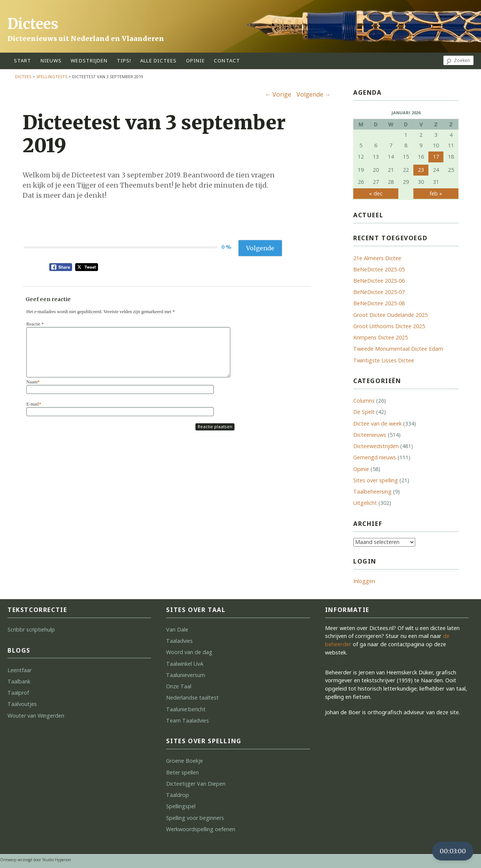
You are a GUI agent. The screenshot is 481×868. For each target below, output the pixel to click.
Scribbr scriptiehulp (31, 629)
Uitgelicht (365, 503)
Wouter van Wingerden (36, 716)
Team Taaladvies (188, 720)
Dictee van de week (377, 423)
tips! (124, 61)
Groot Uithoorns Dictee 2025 (389, 326)
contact (227, 61)
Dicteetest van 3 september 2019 (154, 134)
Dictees (33, 24)
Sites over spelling (376, 480)
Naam (33, 382)
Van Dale (177, 629)
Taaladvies (179, 641)
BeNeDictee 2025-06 (379, 281)
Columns (364, 401)
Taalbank (19, 681)
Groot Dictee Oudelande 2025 (390, 315)
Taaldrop (178, 795)
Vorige (278, 94)
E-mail (34, 404)
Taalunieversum (186, 675)
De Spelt (364, 412)
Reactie (35, 324)
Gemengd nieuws (375, 457)
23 (421, 170)
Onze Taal (179, 686)
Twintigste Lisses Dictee (384, 360)
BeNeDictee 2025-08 (379, 303)
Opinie (361, 469)
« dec (376, 193)
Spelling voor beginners (195, 818)
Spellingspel (181, 806)
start (23, 61)
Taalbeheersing (372, 492)
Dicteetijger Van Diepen (196, 784)
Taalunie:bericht (186, 709)
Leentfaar (20, 670)
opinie (196, 61)
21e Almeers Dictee (377, 258)
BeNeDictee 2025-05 (379, 269)
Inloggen (364, 581)
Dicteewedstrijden (376, 446)
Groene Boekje (185, 761)
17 (436, 157)
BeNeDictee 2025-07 (379, 292)
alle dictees (158, 61)
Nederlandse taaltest (192, 698)
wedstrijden (89, 61)
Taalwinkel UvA (185, 664)
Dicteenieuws (370, 435)
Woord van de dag (189, 652)
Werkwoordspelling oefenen (201, 829)
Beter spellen (182, 772)
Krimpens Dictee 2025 (380, 337)
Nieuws (51, 61)
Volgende (314, 94)
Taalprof (18, 693)
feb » (436, 193)
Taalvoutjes (22, 704)
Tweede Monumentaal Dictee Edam (398, 349)
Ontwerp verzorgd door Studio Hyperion (36, 860)
